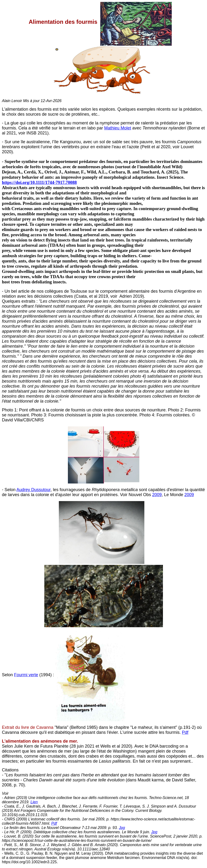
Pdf (185, 732)
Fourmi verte (26, 675)
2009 (157, 495)
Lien (34, 802)
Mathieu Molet (118, 128)
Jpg (122, 828)
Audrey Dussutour (33, 490)
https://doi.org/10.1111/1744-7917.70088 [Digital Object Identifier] (39, 182)
